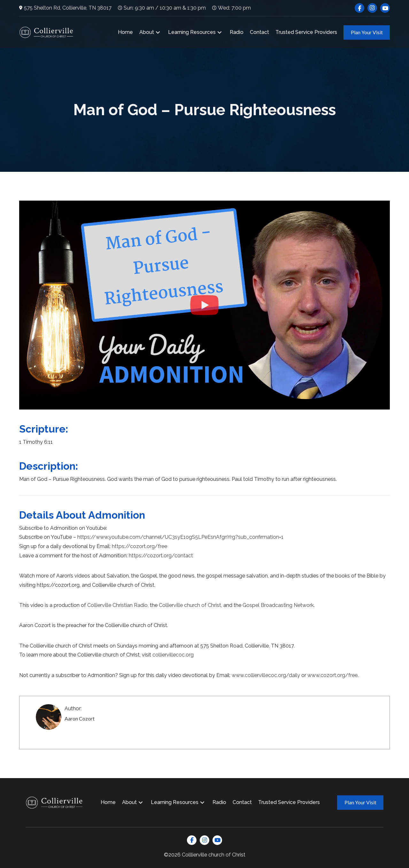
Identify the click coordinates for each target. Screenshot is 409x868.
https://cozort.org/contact (161, 556)
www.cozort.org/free (332, 675)
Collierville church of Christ (190, 605)
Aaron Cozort (80, 718)
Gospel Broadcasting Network (278, 605)
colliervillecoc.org (173, 655)
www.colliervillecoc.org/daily (266, 675)
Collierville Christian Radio (117, 605)
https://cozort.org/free (139, 546)
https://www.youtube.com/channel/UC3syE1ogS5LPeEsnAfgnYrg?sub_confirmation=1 (180, 537)
